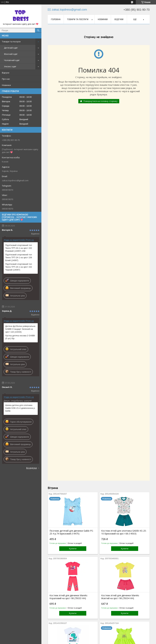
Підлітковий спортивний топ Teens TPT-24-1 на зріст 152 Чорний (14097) (19, 267)
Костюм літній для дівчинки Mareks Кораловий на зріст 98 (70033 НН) (68, 597)
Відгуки (6, 73)
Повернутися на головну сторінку (100, 101)
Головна (56, 19)
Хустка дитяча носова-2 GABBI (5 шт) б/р (20, 337)
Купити (73, 549)
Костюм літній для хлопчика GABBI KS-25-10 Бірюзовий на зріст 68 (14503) (124, 532)
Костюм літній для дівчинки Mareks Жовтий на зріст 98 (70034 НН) (120, 597)
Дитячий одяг (11, 48)
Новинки (6, 85)
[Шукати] (38, 30)
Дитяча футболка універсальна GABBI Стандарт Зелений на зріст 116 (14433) (20, 329)
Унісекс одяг (10, 66)
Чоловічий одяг (12, 60)
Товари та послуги (11, 42)
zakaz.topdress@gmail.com (15, 180)
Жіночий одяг (11, 54)
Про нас (6, 79)
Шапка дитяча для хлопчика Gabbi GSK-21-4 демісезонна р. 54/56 (20, 408)
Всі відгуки (32, 468)
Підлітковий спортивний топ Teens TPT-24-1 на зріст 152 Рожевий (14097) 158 (19, 248)
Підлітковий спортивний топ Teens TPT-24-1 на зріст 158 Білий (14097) (19, 257)
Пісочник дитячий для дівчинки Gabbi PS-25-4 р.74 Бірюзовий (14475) (72, 532)
